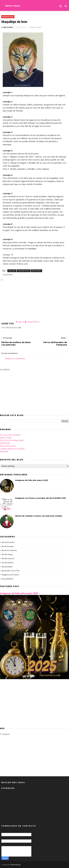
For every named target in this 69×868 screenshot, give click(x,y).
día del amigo (7, 554)
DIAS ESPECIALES (8, 446)
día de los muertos (9, 550)
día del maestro (8, 558)
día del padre (7, 567)
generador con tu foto (11, 571)
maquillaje (8, 17)
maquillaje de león (24, 271)
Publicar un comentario (15, 358)
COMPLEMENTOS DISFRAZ (12, 449)
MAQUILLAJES (37, 271)
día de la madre (8, 542)
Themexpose (15, 865)
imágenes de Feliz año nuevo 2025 (31, 480)
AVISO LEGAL (6, 438)
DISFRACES (5, 443)
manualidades (7, 579)
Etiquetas (4, 451)
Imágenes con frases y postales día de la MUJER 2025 (40, 498)
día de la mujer (8, 546)
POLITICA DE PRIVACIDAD (12, 440)
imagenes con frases (10, 575)
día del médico (7, 563)
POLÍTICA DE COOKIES (10, 435)
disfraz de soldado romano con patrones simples (39, 516)
